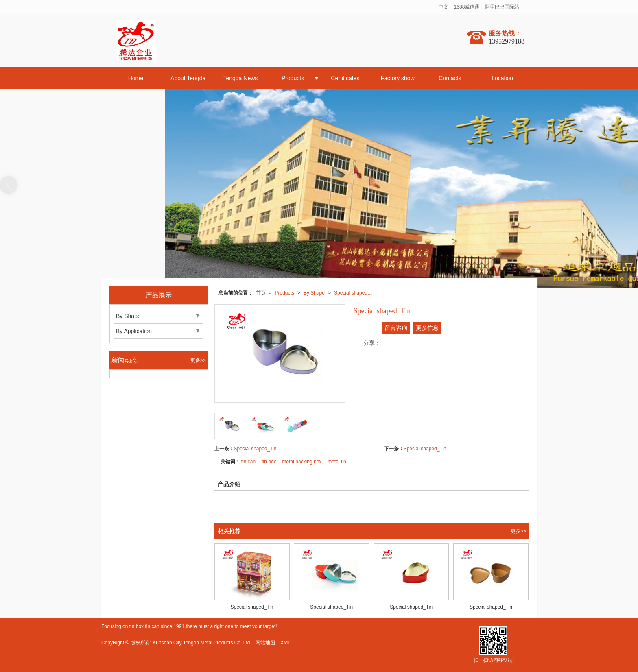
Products (293, 78)
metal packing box (302, 462)
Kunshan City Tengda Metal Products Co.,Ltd (201, 643)
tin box (269, 462)
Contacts (450, 78)
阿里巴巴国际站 (502, 7)
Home (136, 78)
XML (285, 643)
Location (502, 78)
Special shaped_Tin (355, 293)
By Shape (314, 293)
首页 (261, 293)
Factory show (398, 78)
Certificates (345, 78)
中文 (444, 7)
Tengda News (240, 78)
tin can (248, 462)
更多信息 (427, 328)
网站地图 (265, 643)
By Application (134, 331)
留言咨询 (396, 328)
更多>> (518, 531)
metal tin (337, 462)
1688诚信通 (467, 7)
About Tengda (188, 78)
